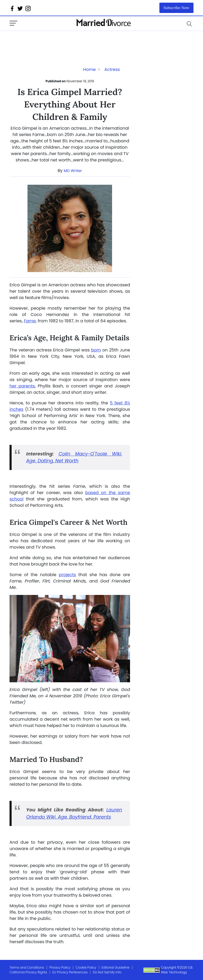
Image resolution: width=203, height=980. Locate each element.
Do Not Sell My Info (107, 972)
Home (89, 69)
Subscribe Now (177, 8)
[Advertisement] (52, 42)
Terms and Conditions (27, 967)
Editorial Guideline (116, 967)
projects (67, 575)
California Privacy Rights (28, 972)
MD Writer (73, 171)
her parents (22, 386)
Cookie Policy (86, 967)
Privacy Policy (60, 967)
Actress (112, 69)
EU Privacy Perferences (70, 972)
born (96, 350)
